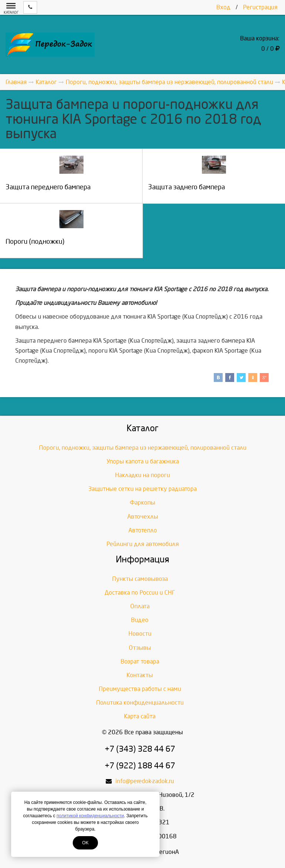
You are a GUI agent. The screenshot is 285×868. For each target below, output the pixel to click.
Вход (223, 7)
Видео (140, 620)
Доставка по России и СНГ (140, 593)
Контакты (140, 675)
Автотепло (143, 530)
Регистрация (260, 7)
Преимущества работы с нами (140, 689)
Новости (140, 634)
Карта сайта (140, 716)
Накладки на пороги (142, 475)
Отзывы (140, 648)
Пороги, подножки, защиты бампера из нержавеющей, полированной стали (143, 448)
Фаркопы (142, 503)
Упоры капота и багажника (143, 461)
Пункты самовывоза (140, 579)
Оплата (140, 606)
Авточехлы (143, 517)
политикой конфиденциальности (90, 816)
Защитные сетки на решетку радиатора (142, 489)
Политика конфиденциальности (140, 703)
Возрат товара (140, 661)
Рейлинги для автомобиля (143, 544)
